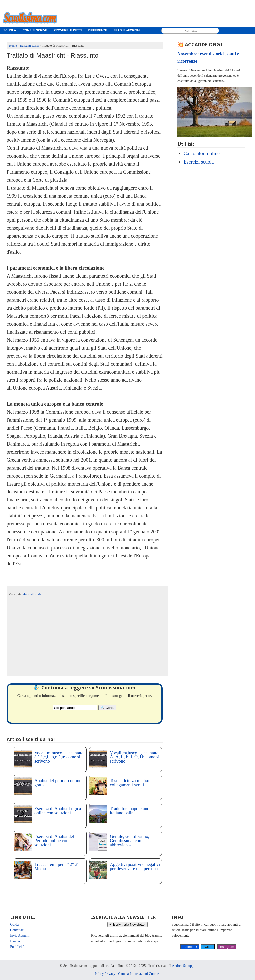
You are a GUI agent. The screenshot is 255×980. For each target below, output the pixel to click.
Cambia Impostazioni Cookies (139, 974)
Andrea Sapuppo (184, 966)
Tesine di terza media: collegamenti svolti (129, 783)
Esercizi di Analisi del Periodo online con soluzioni (54, 841)
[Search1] (191, 31)
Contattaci (17, 930)
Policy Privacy (105, 974)
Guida (14, 924)
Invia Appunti (20, 935)
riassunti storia (32, 594)
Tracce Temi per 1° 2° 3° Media (57, 866)
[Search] (107, 708)
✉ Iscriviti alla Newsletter (128, 924)
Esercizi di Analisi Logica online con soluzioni (58, 811)
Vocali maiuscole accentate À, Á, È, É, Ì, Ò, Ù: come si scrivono (135, 757)
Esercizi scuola (199, 162)
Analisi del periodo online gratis (58, 783)
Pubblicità (17, 947)
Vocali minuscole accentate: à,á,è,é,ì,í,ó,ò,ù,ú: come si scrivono (60, 757)
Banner (15, 941)
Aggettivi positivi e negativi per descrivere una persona (135, 866)
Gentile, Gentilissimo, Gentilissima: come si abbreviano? (129, 841)
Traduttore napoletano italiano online (130, 811)
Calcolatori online (202, 153)
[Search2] (75, 708)
